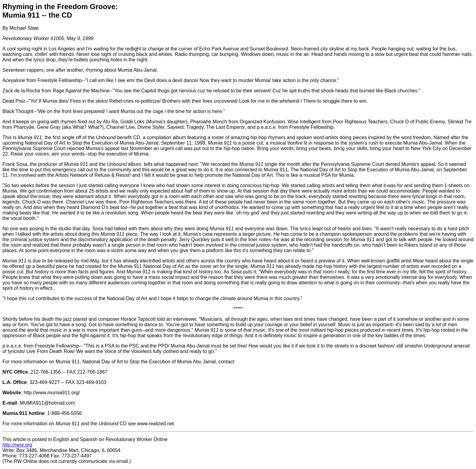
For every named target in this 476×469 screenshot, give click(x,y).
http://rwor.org (17, 445)
